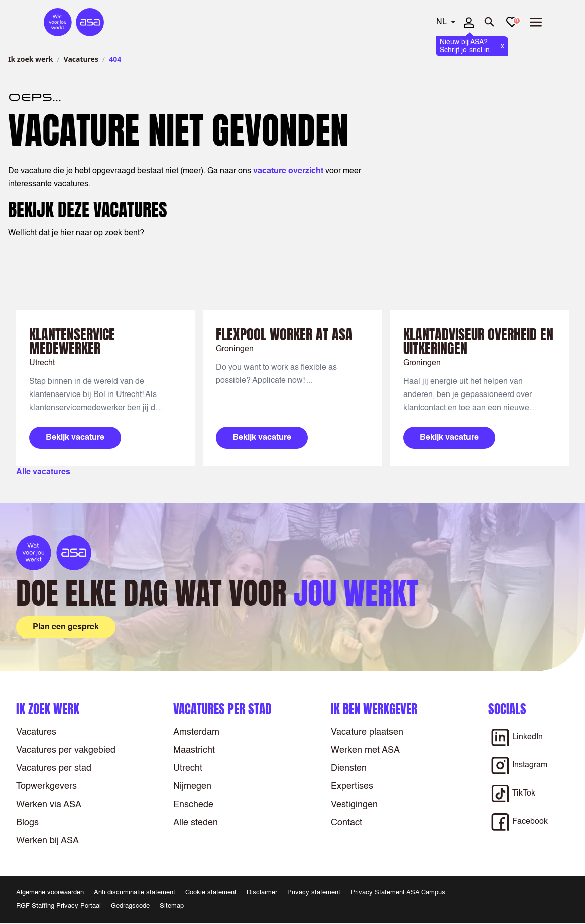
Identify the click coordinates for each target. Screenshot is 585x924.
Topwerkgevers (46, 786)
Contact (346, 823)
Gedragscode (130, 906)
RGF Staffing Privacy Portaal (59, 906)
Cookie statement (211, 893)
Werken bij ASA (47, 841)
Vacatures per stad (54, 768)
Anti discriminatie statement (135, 893)
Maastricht (194, 750)
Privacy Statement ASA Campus (398, 893)
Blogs (27, 823)
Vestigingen (354, 805)
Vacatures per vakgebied (66, 750)
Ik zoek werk (30, 59)
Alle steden (196, 823)
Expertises (352, 786)
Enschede (193, 805)
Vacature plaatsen (367, 732)
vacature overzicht (288, 171)
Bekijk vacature (75, 438)
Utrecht (188, 768)
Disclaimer (262, 893)
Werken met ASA (365, 750)
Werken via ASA (49, 805)
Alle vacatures (43, 472)
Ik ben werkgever (374, 709)
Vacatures (81, 59)
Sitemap (172, 906)
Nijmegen (192, 786)
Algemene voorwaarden (50, 893)
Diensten (349, 768)
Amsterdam (196, 732)
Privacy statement (314, 893)
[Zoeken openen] (490, 22)
